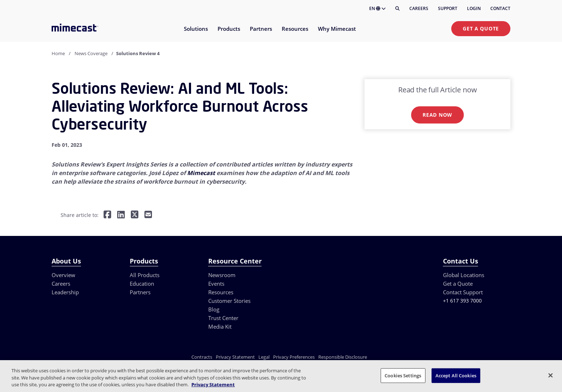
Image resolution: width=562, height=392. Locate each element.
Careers (419, 8)
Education (142, 284)
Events (216, 284)
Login (474, 8)
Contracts (202, 357)
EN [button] (377, 8)
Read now (437, 115)
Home (58, 53)
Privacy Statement (235, 357)
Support (448, 8)
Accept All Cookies (456, 375)
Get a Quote (481, 28)
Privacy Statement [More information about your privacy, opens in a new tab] (213, 384)
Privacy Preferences (294, 357)
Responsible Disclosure (343, 357)
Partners (140, 292)
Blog (214, 309)
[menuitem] (196, 33)
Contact (500, 8)
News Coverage (91, 53)
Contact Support (463, 292)
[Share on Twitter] (135, 215)
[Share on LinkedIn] (121, 215)
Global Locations (464, 275)
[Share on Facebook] (107, 215)
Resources (221, 292)
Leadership (65, 292)
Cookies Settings (403, 375)
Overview (63, 275)
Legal (264, 357)
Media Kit (220, 326)
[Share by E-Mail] (148, 215)
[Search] (397, 9)
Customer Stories (229, 301)
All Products (145, 275)
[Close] (551, 375)
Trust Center (223, 318)
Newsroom (222, 275)
